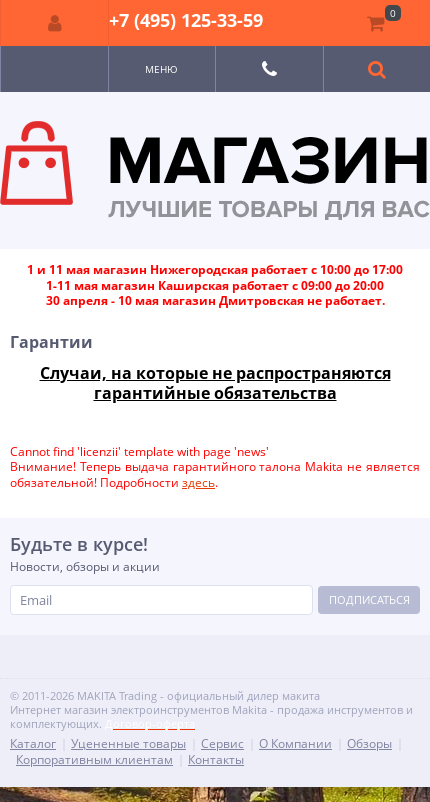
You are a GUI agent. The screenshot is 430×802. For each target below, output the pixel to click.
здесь (198, 482)
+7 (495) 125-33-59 (186, 20)
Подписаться (369, 599)
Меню (161, 69)
